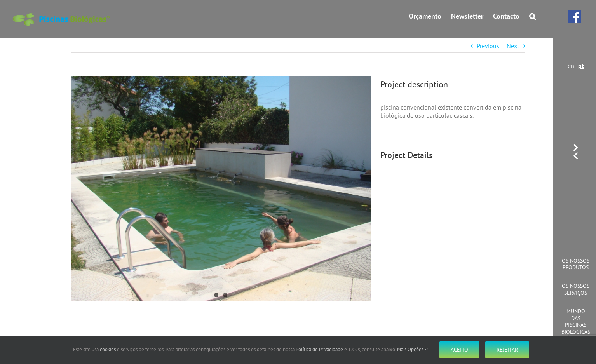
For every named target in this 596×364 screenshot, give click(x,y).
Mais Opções (412, 349)
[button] (532, 16)
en (571, 66)
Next (513, 46)
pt (581, 66)
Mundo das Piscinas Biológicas (576, 321)
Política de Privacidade (319, 349)
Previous (488, 46)
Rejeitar (507, 350)
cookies (108, 349)
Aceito (459, 350)
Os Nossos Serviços (576, 289)
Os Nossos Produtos (576, 264)
